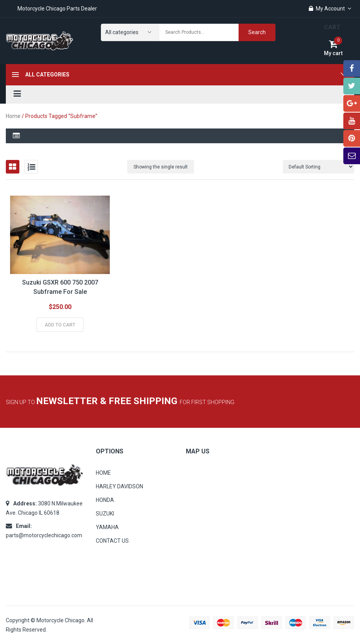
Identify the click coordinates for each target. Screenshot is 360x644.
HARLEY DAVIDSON (119, 486)
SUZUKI (105, 514)
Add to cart (60, 325)
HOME (103, 473)
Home (13, 116)
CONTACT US (112, 541)
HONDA (105, 500)
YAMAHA (107, 527)
